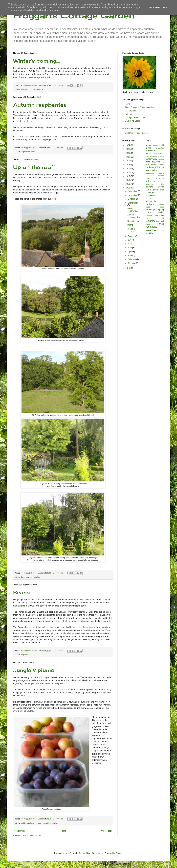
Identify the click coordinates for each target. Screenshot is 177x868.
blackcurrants (152, 151)
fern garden (151, 164)
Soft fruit (129, 114)
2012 (128, 188)
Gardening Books (133, 121)
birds (148, 148)
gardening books (155, 173)
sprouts (149, 215)
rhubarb (150, 204)
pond (162, 190)
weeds (161, 231)
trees (162, 224)
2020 (128, 157)
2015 (128, 176)
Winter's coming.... (37, 61)
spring (161, 210)
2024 (128, 145)
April (130, 252)
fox (147, 167)
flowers (161, 164)
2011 (128, 268)
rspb (162, 207)
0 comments (58, 85)
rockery (161, 204)
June (130, 244)
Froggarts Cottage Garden (74, 15)
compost (154, 156)
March (131, 256)
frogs (151, 167)
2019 (128, 161)
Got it (166, 7)
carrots (155, 153)
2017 (128, 168)
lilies (162, 184)
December (133, 191)
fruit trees (25, 823)
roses (148, 207)
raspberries (53, 115)
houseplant (150, 184)
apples (148, 145)
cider (147, 156)
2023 (128, 149)
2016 (128, 172)
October (132, 199)
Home (63, 831)
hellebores (150, 181)
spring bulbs (155, 212)
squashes (32, 89)
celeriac (161, 153)
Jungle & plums (34, 670)
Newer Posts (20, 831)
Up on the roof (33, 167)
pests (149, 190)
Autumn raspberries (40, 105)
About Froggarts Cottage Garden (139, 107)
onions (161, 187)
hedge (148, 178)
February (132, 259)
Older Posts (106, 831)
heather (161, 176)
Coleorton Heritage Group (136, 133)
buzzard (149, 153)
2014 (128, 180)
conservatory (151, 159)
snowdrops (151, 210)
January (132, 263)
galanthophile (152, 170)
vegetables (25, 655)
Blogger (119, 853)
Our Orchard (130, 111)
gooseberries (150, 176)
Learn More (154, 7)
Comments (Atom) (33, 836)
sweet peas (155, 218)
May (130, 248)
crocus (161, 159)
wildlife (149, 234)
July (130, 240)
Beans (22, 592)
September (133, 203)
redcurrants (151, 201)
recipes (38, 823)
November (133, 195)
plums (32, 823)
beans (155, 145)
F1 (163, 162)
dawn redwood (27, 577)
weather (40, 89)
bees (162, 145)
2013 (128, 184)
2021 (128, 153)
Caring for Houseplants (135, 118)
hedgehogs (159, 178)
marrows (24, 89)
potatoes (150, 192)
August (131, 236)
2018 (128, 165)
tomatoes (151, 221)
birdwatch (160, 148)
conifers (161, 156)
